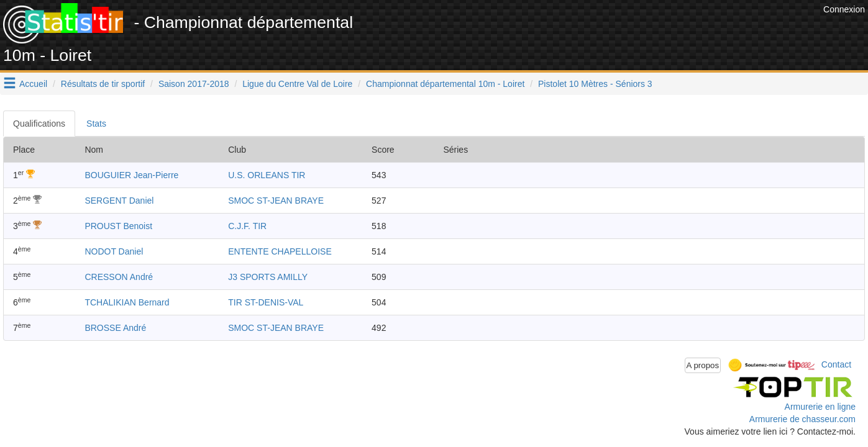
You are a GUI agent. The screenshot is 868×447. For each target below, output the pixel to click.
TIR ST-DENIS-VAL (266, 302)
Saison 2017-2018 (194, 84)
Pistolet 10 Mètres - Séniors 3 (595, 84)
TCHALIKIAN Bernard (127, 302)
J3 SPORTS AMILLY (268, 277)
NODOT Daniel (114, 251)
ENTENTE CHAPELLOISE (280, 251)
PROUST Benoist (118, 226)
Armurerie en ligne (820, 407)
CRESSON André (119, 277)
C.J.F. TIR (247, 226)
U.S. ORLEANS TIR (267, 175)
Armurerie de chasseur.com (802, 419)
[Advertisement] (594, 31)
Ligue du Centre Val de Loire (297, 84)
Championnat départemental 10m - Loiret (445, 84)
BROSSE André (115, 328)
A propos (703, 365)
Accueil (33, 84)
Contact (836, 364)
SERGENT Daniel (119, 201)
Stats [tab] (96, 124)
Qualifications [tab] (39, 124)
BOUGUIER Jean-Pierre (131, 175)
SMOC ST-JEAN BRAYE (276, 201)
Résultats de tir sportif (103, 84)
